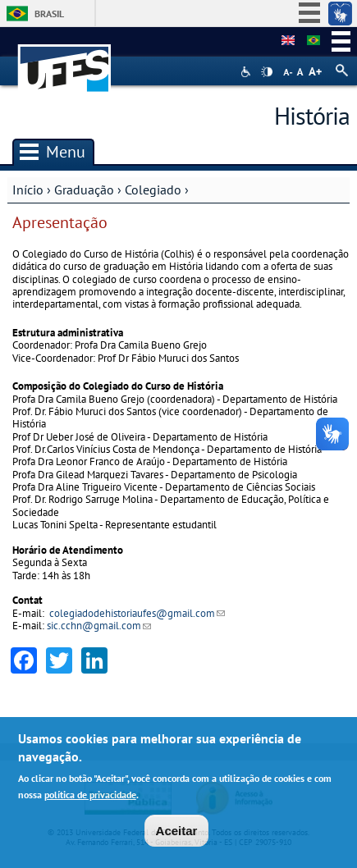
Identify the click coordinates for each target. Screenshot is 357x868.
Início (28, 190)
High (267, 72)
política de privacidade (90, 796)
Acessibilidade (247, 72)
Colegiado (153, 190)
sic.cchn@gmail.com (99, 626)
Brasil (49, 14)
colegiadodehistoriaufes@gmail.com (137, 613)
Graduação (84, 190)
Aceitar (177, 831)
